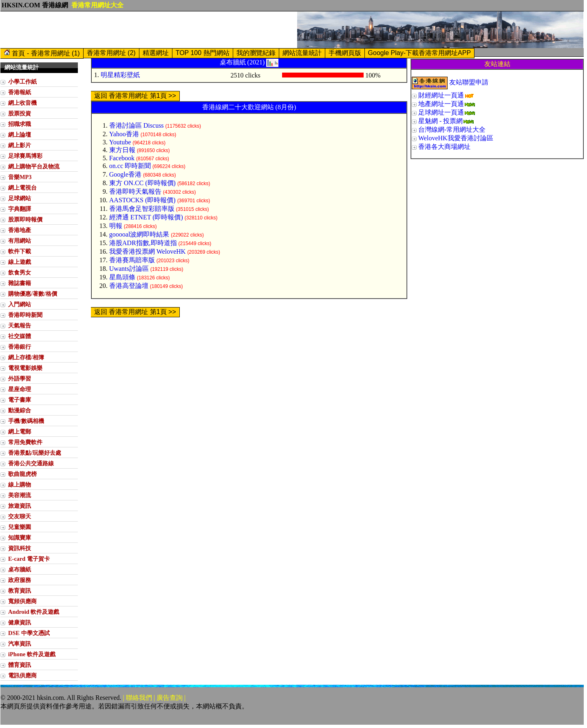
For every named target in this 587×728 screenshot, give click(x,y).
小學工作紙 (22, 82)
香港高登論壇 (129, 286)
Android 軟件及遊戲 (34, 612)
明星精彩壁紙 (120, 75)
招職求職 (20, 124)
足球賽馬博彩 (25, 156)
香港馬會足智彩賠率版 (142, 209)
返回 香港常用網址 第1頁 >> (135, 96)
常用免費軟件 (25, 442)
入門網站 (20, 304)
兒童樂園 (20, 527)
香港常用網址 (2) (111, 53)
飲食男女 (20, 272)
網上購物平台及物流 (34, 166)
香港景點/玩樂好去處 (35, 453)
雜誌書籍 (20, 283)
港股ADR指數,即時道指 (143, 243)
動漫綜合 (20, 410)
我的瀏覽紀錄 (256, 53)
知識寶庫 (20, 538)
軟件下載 (20, 251)
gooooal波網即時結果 (139, 234)
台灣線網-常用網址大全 (452, 129)
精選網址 (156, 53)
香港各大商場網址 (444, 147)
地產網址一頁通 (441, 104)
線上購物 (20, 485)
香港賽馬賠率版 (132, 260)
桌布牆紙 (20, 569)
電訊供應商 (22, 675)
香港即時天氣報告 (135, 191)
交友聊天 (20, 516)
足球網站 (20, 198)
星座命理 (20, 389)
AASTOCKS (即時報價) (142, 200)
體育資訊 (20, 665)
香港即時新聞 (25, 315)
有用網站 (20, 241)
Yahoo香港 (124, 134)
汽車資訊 (20, 644)
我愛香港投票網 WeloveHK (148, 251)
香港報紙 (20, 92)
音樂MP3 (20, 177)
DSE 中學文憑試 (29, 633)
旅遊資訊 (20, 506)
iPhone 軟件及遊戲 (32, 654)
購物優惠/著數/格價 (33, 294)
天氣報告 (20, 325)
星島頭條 (122, 277)
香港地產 (20, 230)
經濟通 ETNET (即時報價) (146, 217)
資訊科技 (20, 548)
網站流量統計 (302, 53)
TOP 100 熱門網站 (203, 53)
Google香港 (125, 174)
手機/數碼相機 (26, 421)
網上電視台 (22, 188)
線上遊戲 (20, 262)
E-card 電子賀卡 (29, 559)
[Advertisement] (149, 30)
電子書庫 (20, 400)
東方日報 (122, 150)
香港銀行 (20, 347)
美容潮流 (20, 495)
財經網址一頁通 (441, 95)
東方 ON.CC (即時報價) (142, 183)
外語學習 (20, 378)
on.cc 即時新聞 (130, 166)
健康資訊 (20, 622)
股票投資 (20, 113)
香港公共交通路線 (31, 463)
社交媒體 (20, 336)
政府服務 (20, 580)
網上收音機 (22, 103)
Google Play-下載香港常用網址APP (420, 53)
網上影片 (20, 145)
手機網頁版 (345, 53)
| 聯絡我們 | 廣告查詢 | (154, 698)
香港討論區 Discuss (137, 125)
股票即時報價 (25, 219)
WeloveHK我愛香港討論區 (456, 138)
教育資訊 (20, 591)
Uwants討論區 (129, 269)
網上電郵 (20, 431)
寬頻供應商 (22, 601)
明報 (116, 226)
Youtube (120, 142)
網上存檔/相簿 (26, 357)
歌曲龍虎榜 (22, 474)
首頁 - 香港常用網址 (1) (42, 53)
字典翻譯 (20, 209)
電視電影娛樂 (25, 368)
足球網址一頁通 (441, 112)
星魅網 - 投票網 (440, 121)
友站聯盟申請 (469, 82)
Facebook (122, 158)
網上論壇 (20, 135)
